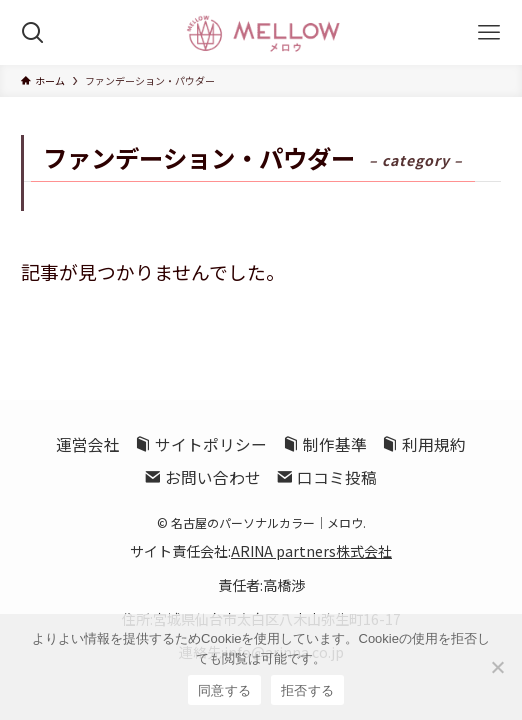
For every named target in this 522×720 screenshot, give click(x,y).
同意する (224, 690)
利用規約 (424, 444)
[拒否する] (497, 667)
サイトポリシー (201, 444)
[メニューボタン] (489, 32)
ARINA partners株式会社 (311, 551)
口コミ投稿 (327, 477)
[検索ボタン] (32, 32)
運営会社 (88, 444)
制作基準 (325, 444)
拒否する (307, 690)
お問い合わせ (203, 477)
